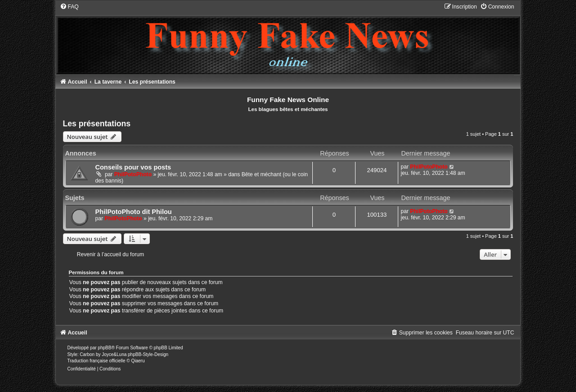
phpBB (104, 348)
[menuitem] (69, 7)
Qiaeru (138, 361)
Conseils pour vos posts (133, 167)
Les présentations (97, 124)
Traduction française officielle (97, 361)
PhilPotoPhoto (133, 174)
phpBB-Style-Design (148, 354)
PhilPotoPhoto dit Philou (134, 212)
